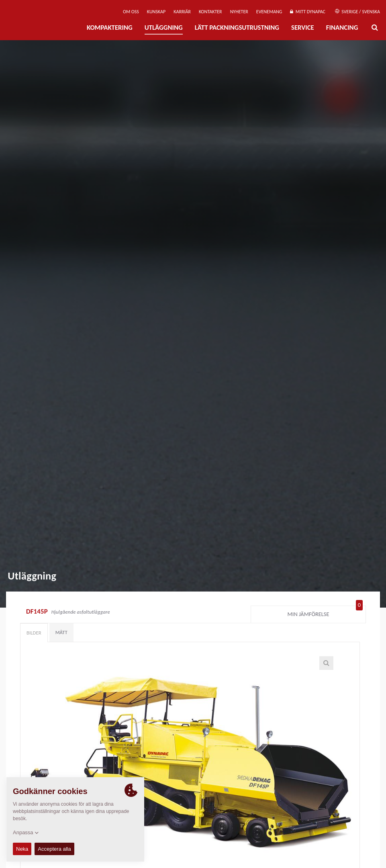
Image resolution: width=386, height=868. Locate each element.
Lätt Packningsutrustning (237, 28)
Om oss (131, 12)
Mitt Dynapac (308, 12)
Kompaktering (110, 28)
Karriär (182, 12)
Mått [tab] (61, 632)
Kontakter (210, 12)
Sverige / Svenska (357, 12)
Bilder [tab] (34, 633)
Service (303, 28)
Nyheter (239, 12)
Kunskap (156, 12)
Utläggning (164, 28)
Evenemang (269, 12)
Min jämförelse (325, 612)
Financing (342, 28)
